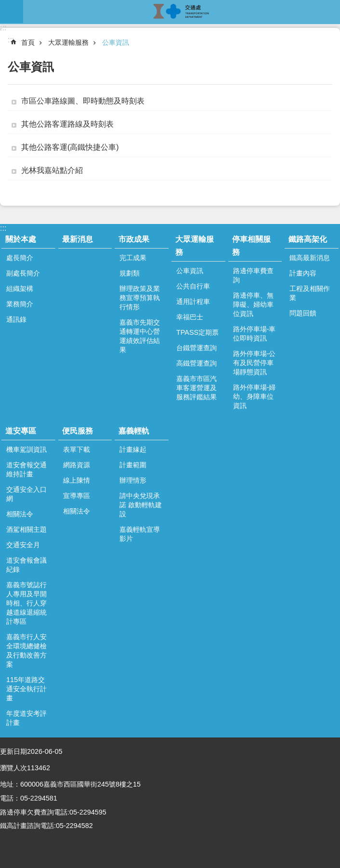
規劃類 (130, 273)
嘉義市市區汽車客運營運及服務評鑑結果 (196, 388)
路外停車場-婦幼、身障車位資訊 (255, 396)
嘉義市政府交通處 (182, 12)
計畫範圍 (133, 465)
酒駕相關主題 (26, 529)
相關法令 (20, 514)
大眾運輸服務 (68, 42)
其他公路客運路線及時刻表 (67, 124)
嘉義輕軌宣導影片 (140, 534)
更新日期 (13, 751)
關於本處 (21, 239)
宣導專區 (77, 496)
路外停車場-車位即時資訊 (255, 334)
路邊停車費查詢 (253, 275)
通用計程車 (193, 302)
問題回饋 (303, 313)
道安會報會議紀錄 (26, 565)
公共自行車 (193, 286)
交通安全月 (23, 545)
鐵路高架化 (308, 239)
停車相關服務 (251, 246)
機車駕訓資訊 (26, 449)
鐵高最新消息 (310, 258)
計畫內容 (303, 273)
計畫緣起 (133, 449)
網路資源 (77, 465)
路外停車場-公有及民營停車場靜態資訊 (255, 363)
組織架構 (20, 289)
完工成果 (133, 258)
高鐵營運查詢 (196, 363)
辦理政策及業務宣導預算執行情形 (140, 298)
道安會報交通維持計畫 (26, 469)
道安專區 (21, 431)
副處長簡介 (23, 273)
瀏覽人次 (13, 768)
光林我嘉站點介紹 (52, 170)
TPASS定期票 (197, 332)
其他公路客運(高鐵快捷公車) (70, 147)
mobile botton (12, 12)
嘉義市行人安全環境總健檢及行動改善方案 (26, 651)
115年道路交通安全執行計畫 (26, 689)
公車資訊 (116, 42)
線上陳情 (77, 480)
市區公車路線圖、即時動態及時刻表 (83, 101)
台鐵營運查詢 (196, 348)
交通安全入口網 (26, 494)
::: (3, 28)
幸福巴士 (190, 317)
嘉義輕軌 (134, 431)
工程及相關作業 (310, 293)
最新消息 (78, 239)
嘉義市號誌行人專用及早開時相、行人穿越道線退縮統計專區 (26, 603)
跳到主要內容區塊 (5, 5)
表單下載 (77, 449)
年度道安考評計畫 (26, 718)
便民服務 (78, 431)
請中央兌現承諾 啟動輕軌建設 (141, 505)
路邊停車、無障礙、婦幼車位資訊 (253, 304)
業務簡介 (20, 304)
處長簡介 (20, 258)
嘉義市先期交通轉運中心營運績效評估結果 (140, 336)
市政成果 (134, 239)
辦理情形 (133, 480)
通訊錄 (16, 319)
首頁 (28, 42)
